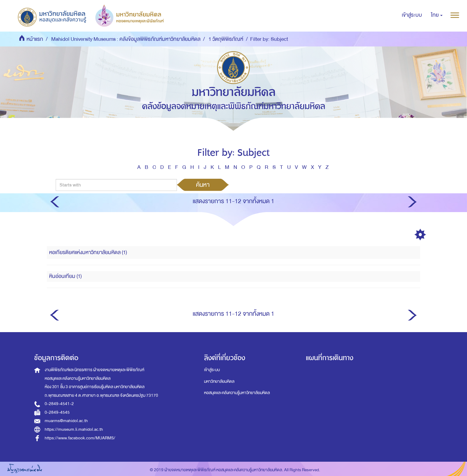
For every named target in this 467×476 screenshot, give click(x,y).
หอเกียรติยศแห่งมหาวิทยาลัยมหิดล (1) (88, 252)
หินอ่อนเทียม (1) (65, 276)
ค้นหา (203, 185)
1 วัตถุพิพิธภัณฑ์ (226, 39)
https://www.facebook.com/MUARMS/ (80, 438)
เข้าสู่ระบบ (212, 370)
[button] (437, 15)
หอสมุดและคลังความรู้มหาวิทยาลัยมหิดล (237, 393)
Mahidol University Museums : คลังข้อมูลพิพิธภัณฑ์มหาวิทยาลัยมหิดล (126, 39)
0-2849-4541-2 (59, 404)
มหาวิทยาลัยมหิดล (219, 381)
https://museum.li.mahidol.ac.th (74, 429)
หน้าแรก (35, 39)
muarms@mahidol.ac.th (66, 421)
